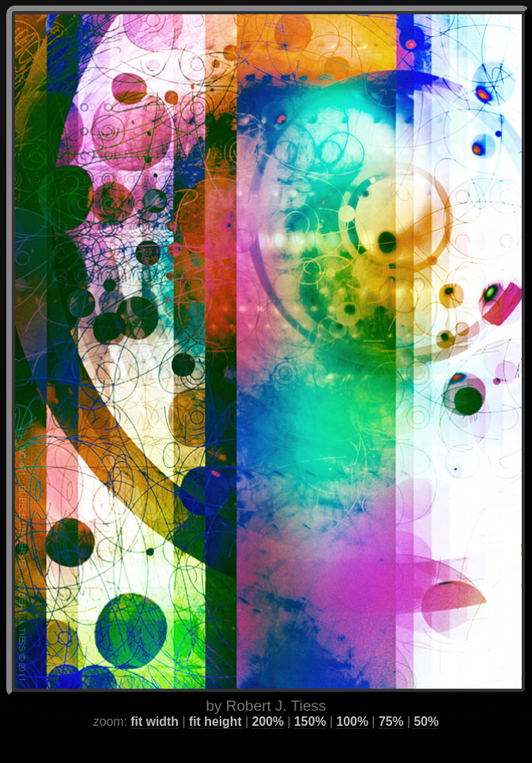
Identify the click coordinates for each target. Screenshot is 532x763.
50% (426, 701)
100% (352, 701)
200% (268, 701)
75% (391, 701)
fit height (215, 701)
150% (310, 701)
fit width (155, 701)
